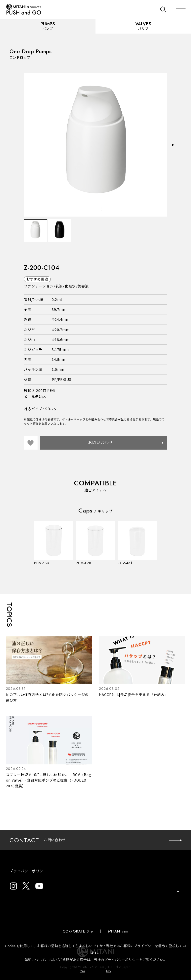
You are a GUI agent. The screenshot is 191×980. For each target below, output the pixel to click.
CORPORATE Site (78, 931)
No (108, 971)
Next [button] (168, 145)
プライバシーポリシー (28, 871)
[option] (95, 145)
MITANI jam (118, 931)
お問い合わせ (126, 443)
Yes (83, 971)
